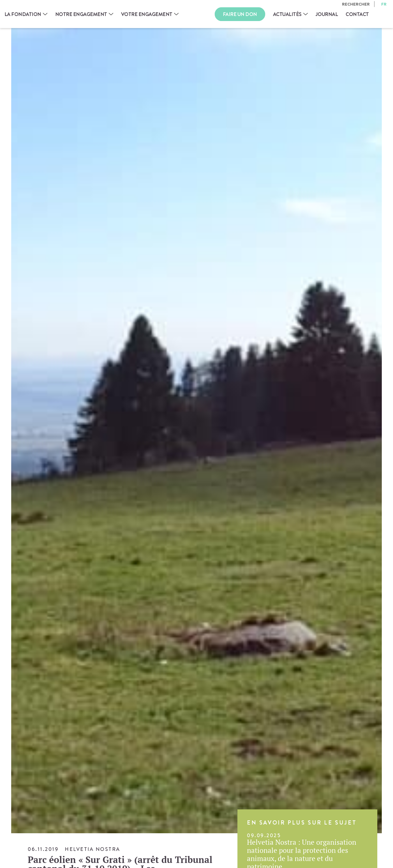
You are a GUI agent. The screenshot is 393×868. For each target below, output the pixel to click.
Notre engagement (81, 14)
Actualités (287, 14)
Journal (327, 14)
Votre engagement (147, 14)
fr (384, 4)
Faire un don (240, 14)
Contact (357, 14)
